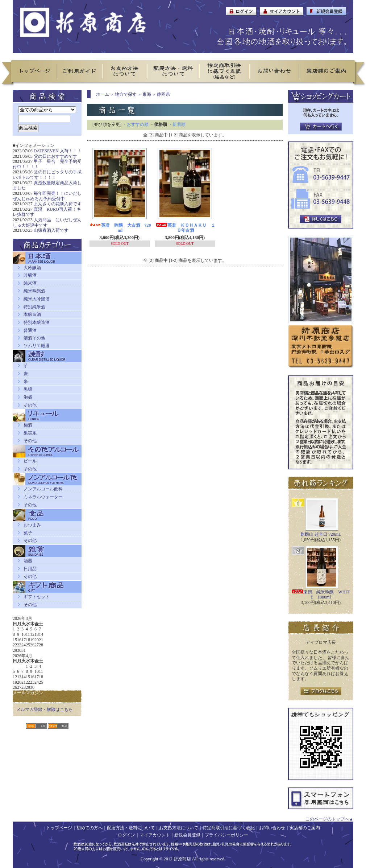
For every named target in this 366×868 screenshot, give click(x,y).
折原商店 (182, 859)
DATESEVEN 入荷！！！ (58, 151)
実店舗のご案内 (305, 828)
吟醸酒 (30, 275)
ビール (30, 461)
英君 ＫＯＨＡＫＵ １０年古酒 (186, 228)
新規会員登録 (187, 835)
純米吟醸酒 (34, 291)
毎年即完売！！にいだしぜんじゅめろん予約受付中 (47, 196)
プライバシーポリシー (226, 835)
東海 (147, 94)
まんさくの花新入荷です (58, 204)
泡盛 (28, 397)
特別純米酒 (34, 307)
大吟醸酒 (32, 268)
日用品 (30, 569)
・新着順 (177, 124)
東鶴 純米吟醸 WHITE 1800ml (321, 595)
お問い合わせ (272, 828)
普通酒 (30, 330)
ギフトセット (37, 597)
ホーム (103, 94)
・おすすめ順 (136, 124)
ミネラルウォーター (43, 497)
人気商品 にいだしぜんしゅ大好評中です (47, 223)
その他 (30, 405)
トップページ (59, 828)
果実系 (30, 433)
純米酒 (30, 283)
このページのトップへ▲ (329, 819)
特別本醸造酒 (37, 322)
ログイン (126, 835)
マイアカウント (155, 835)
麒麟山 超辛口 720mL (321, 534)
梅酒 (28, 425)
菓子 (28, 533)
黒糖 (28, 389)
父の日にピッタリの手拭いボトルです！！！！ (47, 175)
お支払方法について (179, 828)
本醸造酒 (32, 314)
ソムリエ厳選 (37, 346)
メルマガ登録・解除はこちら (45, 709)
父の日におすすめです (55, 156)
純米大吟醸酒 (37, 299)
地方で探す (126, 94)
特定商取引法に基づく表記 (229, 828)
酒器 (28, 561)
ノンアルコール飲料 (43, 489)
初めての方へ (90, 828)
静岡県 (163, 94)
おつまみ (32, 525)
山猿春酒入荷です (51, 230)
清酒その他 (34, 338)
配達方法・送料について (131, 828)
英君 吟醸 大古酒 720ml (120, 228)
